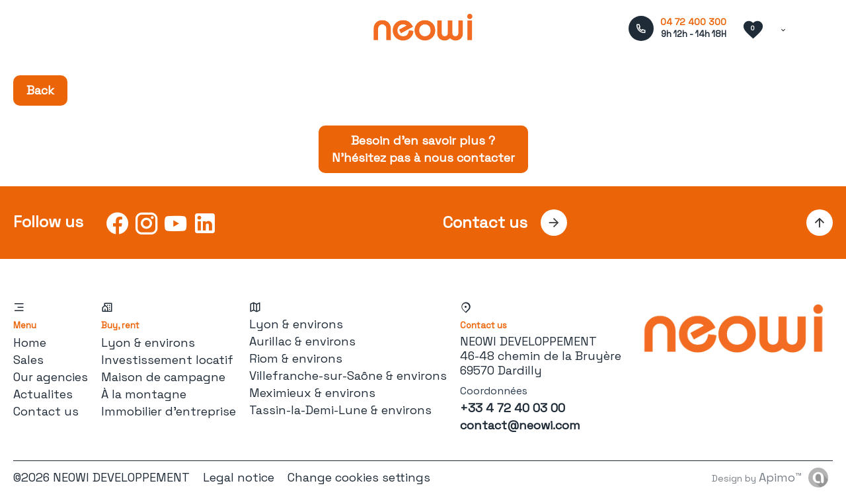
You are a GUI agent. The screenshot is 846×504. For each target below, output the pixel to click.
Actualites (43, 394)
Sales (28, 360)
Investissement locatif (167, 360)
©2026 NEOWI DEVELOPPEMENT (101, 477)
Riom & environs (296, 358)
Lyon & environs (148, 342)
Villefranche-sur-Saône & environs (348, 376)
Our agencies (51, 377)
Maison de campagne (163, 377)
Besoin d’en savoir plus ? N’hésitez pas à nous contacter (423, 149)
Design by (757, 477)
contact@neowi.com (520, 425)
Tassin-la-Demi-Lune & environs (340, 410)
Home (30, 342)
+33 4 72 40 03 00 (513, 408)
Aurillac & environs (302, 341)
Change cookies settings (359, 477)
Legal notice (239, 477)
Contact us (46, 411)
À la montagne (144, 394)
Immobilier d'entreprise (169, 411)
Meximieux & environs (312, 393)
